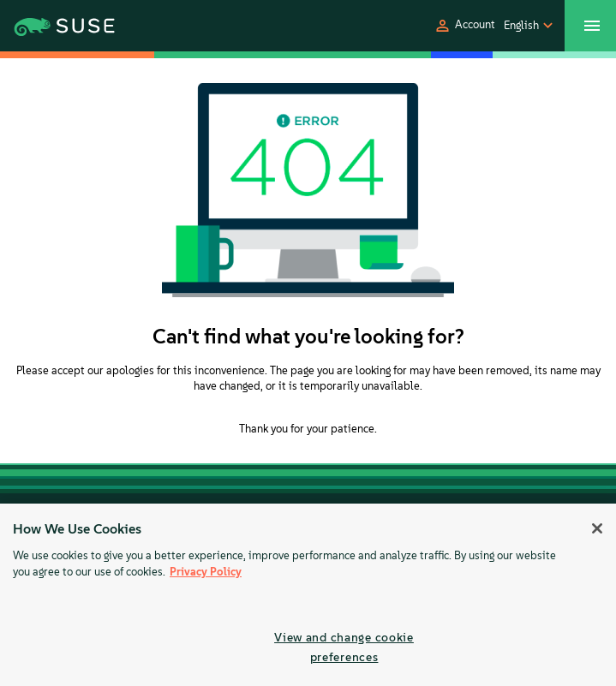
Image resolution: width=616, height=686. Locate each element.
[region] (308, 595)
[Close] (597, 528)
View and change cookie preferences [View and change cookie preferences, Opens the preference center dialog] (344, 647)
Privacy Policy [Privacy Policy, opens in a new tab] (206, 572)
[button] (464, 26)
